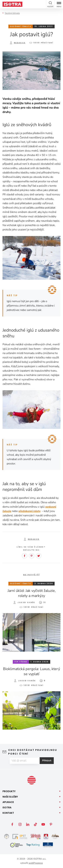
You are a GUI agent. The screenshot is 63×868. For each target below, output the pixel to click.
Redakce (20, 43)
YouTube (43, 824)
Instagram (20, 824)
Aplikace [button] (8, 802)
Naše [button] (10, 797)
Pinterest (32, 556)
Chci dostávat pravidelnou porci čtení (33, 752)
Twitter (39, 556)
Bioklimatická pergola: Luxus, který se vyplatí (32, 671)
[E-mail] (25, 761)
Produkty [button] (9, 791)
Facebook (25, 556)
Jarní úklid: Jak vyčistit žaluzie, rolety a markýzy (32, 593)
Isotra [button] (7, 807)
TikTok (35, 824)
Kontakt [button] (8, 813)
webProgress (36, 863)
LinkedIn (28, 824)
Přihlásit (47, 761)
